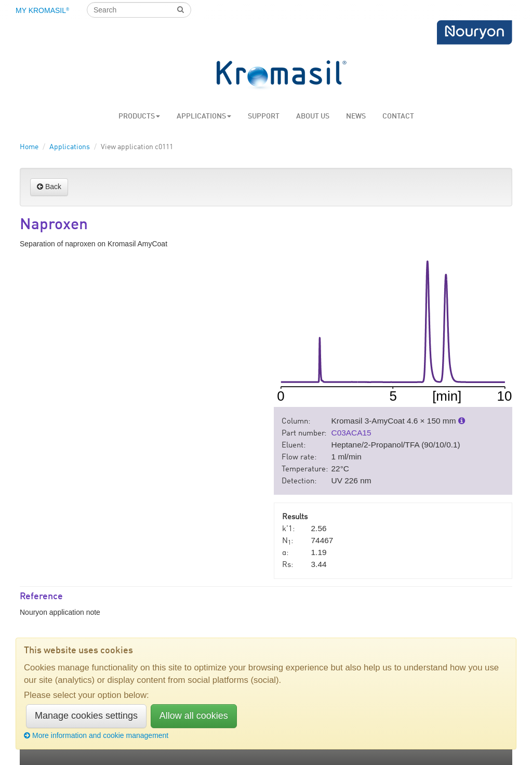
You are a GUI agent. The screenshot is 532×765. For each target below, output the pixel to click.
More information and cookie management (96, 735)
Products (139, 116)
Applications (204, 116)
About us (313, 116)
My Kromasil (42, 10)
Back (49, 187)
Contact (398, 116)
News (356, 116)
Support (264, 116)
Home (29, 147)
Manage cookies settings (86, 716)
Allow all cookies (194, 716)
